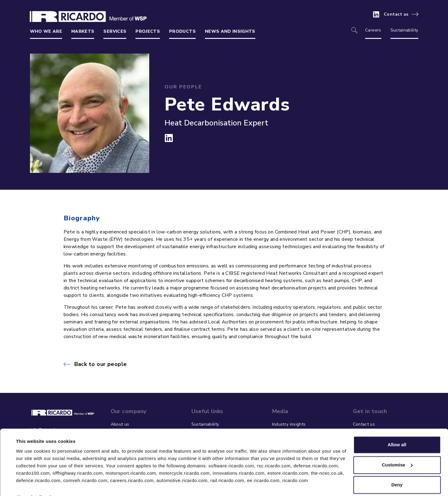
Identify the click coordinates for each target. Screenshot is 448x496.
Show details (30, 484)
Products (182, 31)
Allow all (397, 432)
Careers (373, 30)
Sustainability (404, 30)
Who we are (46, 31)
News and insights (230, 31)
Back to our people (101, 364)
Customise (397, 451)
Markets (83, 31)
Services (115, 31)
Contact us (396, 14)
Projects (148, 31)
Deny (397, 472)
